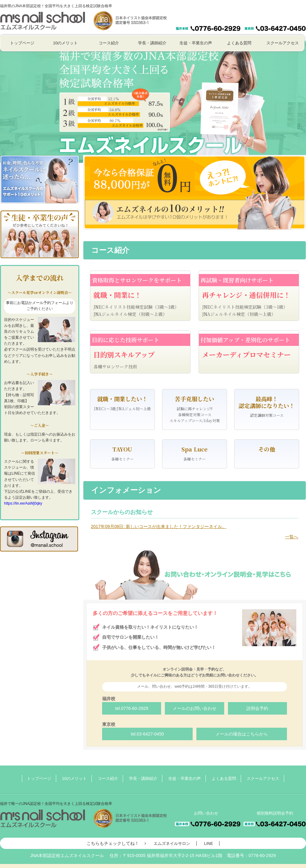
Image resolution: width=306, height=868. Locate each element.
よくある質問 (239, 43)
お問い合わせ (206, 15)
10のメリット (65, 43)
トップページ (22, 43)
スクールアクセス (283, 43)
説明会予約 (257, 708)
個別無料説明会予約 (275, 15)
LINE (208, 843)
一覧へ (292, 537)
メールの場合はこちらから (242, 734)
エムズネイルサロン (172, 843)
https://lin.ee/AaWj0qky (23, 503)
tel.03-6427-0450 (147, 734)
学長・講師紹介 (152, 43)
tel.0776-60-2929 (132, 708)
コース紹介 (109, 43)
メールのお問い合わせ (195, 708)
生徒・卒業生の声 (196, 43)
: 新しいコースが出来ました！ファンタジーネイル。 (159, 526)
